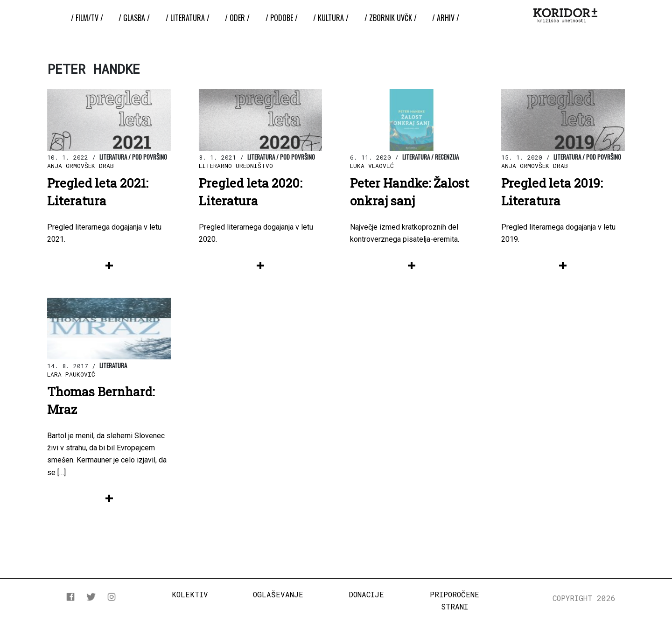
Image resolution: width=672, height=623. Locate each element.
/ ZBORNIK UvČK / (391, 18)
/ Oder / (237, 18)
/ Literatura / (188, 18)
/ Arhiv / (446, 18)
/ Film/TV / (87, 18)
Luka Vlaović (372, 166)
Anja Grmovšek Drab (80, 166)
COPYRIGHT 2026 (584, 598)
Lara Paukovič (71, 374)
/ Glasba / (134, 18)
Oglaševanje (278, 594)
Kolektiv (190, 594)
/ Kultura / (331, 18)
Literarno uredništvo (236, 166)
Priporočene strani (455, 600)
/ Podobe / (282, 18)
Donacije (366, 594)
